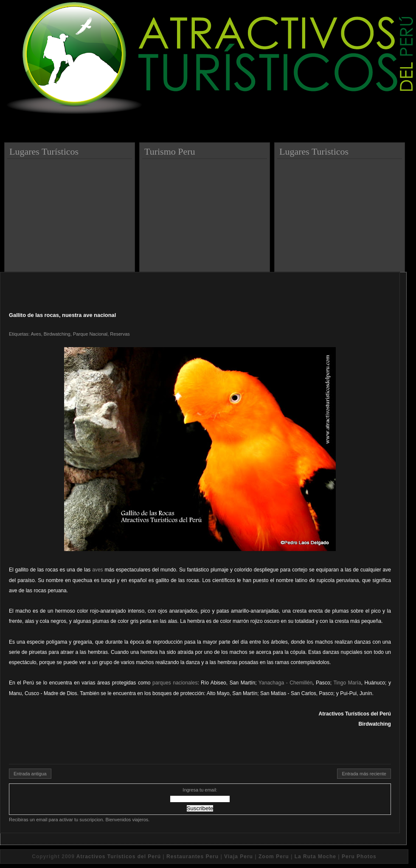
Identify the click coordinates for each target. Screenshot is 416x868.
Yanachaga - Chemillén (285, 683)
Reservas (120, 334)
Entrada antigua (30, 774)
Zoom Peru (274, 857)
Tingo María (347, 683)
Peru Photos (359, 857)
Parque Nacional (90, 334)
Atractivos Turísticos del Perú (119, 857)
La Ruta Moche (315, 857)
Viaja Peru (239, 857)
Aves (36, 334)
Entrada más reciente (364, 774)
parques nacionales (175, 683)
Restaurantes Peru (193, 857)
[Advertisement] (71, 212)
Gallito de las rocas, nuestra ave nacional (62, 315)
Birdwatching (57, 334)
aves (98, 570)
